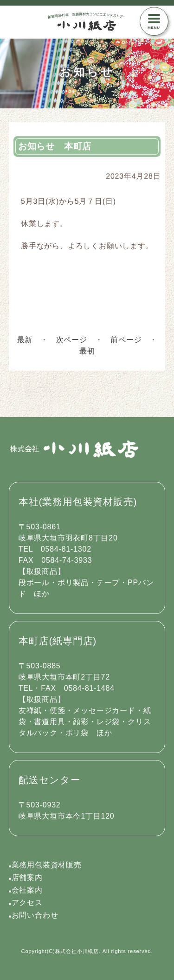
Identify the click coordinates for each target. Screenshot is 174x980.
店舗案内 (26, 877)
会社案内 (26, 890)
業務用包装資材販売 (45, 865)
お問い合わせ (33, 915)
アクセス (26, 903)
